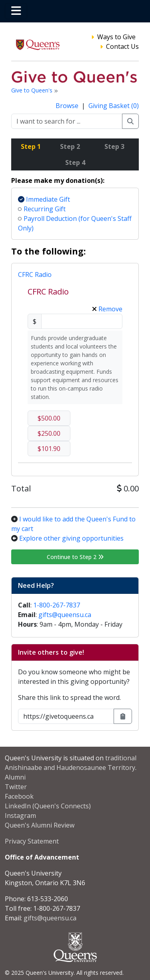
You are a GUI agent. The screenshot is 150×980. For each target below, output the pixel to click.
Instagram (20, 816)
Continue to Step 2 (75, 557)
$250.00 (49, 433)
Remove (107, 309)
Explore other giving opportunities (71, 538)
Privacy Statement (32, 841)
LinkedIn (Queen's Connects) (48, 806)
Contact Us (122, 46)
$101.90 (49, 449)
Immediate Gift (44, 199)
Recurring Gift (42, 209)
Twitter (16, 787)
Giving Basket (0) (114, 106)
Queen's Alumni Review (40, 825)
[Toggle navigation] (16, 11)
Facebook (19, 796)
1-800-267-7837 (57, 605)
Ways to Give (116, 37)
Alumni (15, 777)
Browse (68, 106)
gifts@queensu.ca (65, 615)
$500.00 (49, 418)
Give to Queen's (33, 90)
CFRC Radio (35, 275)
